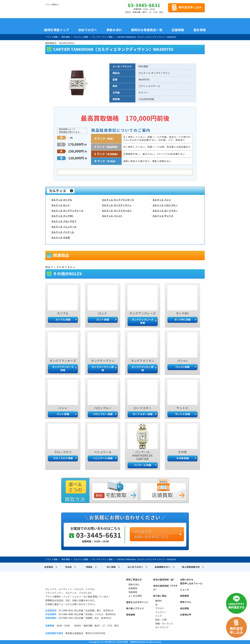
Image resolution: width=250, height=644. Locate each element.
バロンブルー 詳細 (103, 414)
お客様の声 (186, 615)
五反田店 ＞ (51, 567)
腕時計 (159, 601)
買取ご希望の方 (134, 580)
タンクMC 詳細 (182, 320)
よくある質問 (135, 596)
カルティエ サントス (163, 216)
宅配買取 (133, 592)
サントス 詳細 (182, 414)
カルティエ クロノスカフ (64, 221)
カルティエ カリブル (62, 200)
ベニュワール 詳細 (103, 458)
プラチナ (160, 608)
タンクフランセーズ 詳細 (63, 369)
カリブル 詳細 (63, 320)
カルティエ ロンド (61, 205)
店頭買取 (133, 588)
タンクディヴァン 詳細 (103, 369)
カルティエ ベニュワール (64, 227)
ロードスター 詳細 (143, 414)
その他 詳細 (182, 458)
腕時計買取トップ (57, 30)
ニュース (184, 590)
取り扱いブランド (135, 608)
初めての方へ (88, 30)
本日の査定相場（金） (164, 580)
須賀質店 (62, 581)
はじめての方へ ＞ (138, 567)
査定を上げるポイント (137, 602)
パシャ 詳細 (63, 414)
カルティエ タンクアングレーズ (67, 211)
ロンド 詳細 (103, 320)
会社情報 (184, 608)
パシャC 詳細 (182, 367)
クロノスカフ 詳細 (63, 458)
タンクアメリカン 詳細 (143, 369)
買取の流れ (114, 30)
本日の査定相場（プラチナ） (165, 588)
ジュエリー (161, 612)
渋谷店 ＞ (71, 567)
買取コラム (186, 602)
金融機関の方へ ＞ (165, 567)
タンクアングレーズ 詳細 (143, 321)
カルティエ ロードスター (165, 211)
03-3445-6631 (144, 5)
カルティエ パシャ (162, 200)
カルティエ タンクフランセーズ (118, 200)
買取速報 (131, 615)
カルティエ (58, 191)
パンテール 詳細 (143, 465)
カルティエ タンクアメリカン (117, 211)
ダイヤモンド (162, 627)
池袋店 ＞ (91, 567)
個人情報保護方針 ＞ (193, 567)
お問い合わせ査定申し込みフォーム (191, 582)
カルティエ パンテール (63, 232)
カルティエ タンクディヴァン (117, 205)
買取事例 (184, 596)
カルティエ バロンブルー (165, 205)
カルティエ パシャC (112, 216)
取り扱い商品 (160, 596)
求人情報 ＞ (113, 567)
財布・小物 (161, 620)
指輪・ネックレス (164, 624)
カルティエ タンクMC (62, 216)
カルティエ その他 (61, 238)
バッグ (159, 616)
